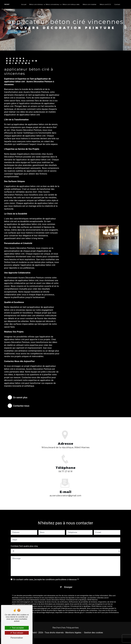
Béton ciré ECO (105, 4)
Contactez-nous (19, 406)
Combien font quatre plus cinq (24, 543)
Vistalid (33, 633)
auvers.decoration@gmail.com (65, 493)
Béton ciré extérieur (53, 4)
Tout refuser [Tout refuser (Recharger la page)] (17, 633)
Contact (117, 4)
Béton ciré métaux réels (71, 4)
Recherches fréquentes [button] (66, 628)
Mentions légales (73, 633)
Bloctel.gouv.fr (80, 610)
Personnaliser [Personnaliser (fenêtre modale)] (17, 638)
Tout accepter (17, 628)
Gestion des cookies (94, 633)
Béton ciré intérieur (36, 4)
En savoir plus (18, 397)
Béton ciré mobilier (90, 4)
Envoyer (68, 584)
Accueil (24, 4)
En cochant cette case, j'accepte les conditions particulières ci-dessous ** (46, 577)
